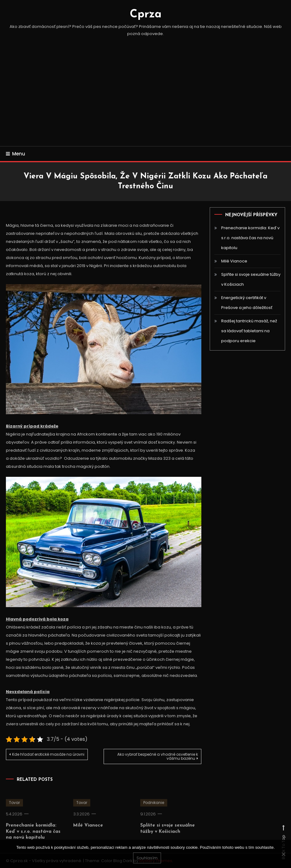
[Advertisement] (145, 100)
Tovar (14, 808)
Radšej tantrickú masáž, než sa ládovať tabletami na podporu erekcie (249, 331)
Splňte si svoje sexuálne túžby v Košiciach (251, 279)
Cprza (146, 15)
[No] (283, 854)
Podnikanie (154, 808)
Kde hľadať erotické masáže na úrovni (48, 754)
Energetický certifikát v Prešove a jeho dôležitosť (247, 303)
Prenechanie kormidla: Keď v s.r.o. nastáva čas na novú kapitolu (33, 837)
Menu (16, 154)
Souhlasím (147, 858)
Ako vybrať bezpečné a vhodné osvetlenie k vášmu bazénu (158, 756)
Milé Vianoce (88, 831)
